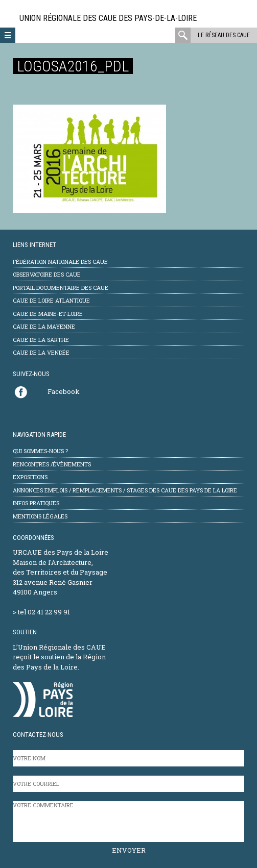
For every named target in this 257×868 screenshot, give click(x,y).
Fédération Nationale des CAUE (60, 262)
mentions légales (40, 516)
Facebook (64, 391)
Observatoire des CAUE (47, 274)
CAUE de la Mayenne (44, 326)
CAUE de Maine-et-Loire (48, 314)
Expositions (30, 477)
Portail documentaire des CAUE (61, 288)
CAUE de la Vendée (41, 352)
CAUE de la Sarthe (41, 340)
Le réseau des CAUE (224, 35)
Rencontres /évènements (52, 464)
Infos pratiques (36, 503)
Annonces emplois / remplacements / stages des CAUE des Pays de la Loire (125, 490)
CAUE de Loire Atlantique (51, 300)
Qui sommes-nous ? (40, 451)
